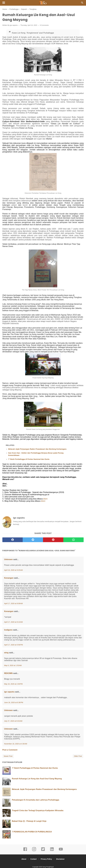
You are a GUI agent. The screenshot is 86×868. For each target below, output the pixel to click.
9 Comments (44, 26)
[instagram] (34, 851)
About (23, 859)
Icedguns (8, 630)
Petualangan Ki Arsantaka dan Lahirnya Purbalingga (36, 800)
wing (6, 653)
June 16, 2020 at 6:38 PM (14, 703)
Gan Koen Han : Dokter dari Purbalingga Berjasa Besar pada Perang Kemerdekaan (36, 454)
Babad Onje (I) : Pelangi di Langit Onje (29, 821)
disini (45, 499)
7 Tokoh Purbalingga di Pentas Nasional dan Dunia (29, 460)
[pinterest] (53, 540)
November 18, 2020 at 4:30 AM (16, 744)
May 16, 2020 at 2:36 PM (13, 684)
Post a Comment (10, 750)
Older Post (78, 757)
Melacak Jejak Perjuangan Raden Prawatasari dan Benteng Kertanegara (37, 449)
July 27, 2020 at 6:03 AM (13, 721)
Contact (33, 859)
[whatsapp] (73, 540)
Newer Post (8, 757)
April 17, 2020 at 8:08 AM (13, 604)
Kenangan (9, 578)
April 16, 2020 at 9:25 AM (13, 570)
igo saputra (14, 26)
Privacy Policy (47, 859)
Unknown (8, 560)
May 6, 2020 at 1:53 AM (13, 666)
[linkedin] (52, 851)
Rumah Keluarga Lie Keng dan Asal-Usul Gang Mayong (37, 779)
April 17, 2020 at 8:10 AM (13, 622)
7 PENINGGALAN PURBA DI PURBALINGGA (32, 832)
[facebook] (13, 540)
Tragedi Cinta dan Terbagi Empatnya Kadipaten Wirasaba (38, 811)
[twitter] (33, 540)
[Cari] (82, 3)
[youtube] (61, 851)
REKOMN (8, 674)
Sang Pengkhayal (48, 867)
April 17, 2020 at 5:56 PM (13, 645)
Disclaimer (61, 859)
